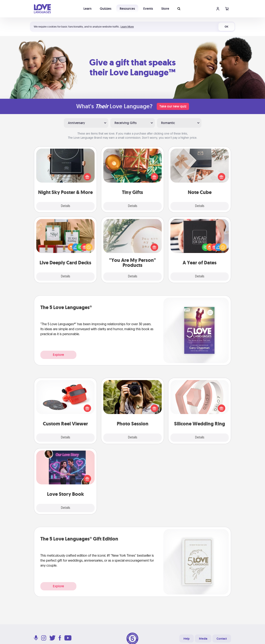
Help (187, 639)
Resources (127, 9)
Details (66, 206)
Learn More (127, 27)
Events (148, 9)
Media (203, 639)
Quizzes (106, 9)
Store (165, 9)
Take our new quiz (173, 106)
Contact (222, 639)
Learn (87, 9)
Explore (58, 355)
